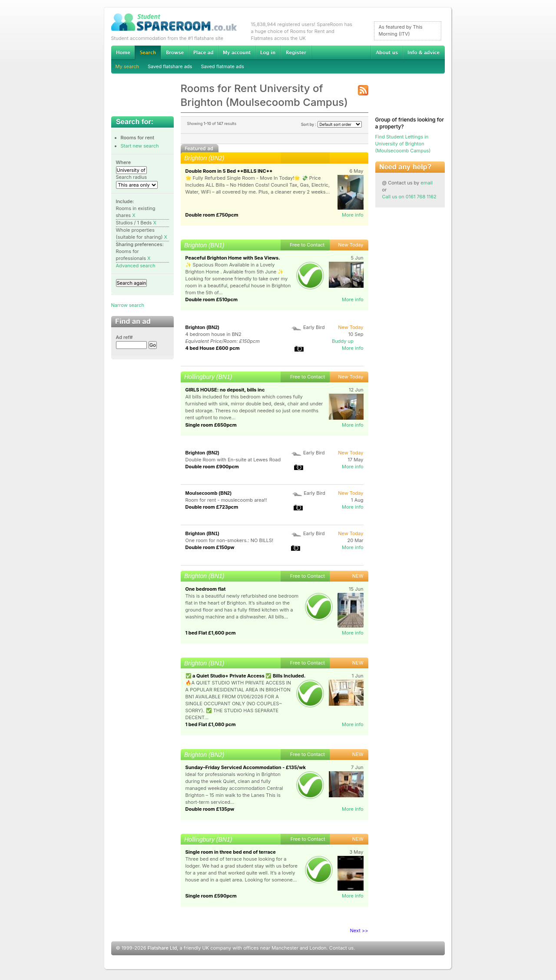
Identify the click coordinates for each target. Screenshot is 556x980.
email (427, 183)
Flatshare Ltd (162, 948)
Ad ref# (124, 337)
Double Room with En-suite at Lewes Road (233, 460)
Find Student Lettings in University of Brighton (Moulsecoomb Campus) (403, 144)
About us (387, 53)
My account (237, 53)
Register (296, 53)
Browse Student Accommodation (175, 53)
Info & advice (424, 53)
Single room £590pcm (211, 896)
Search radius (132, 177)
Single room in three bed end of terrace (231, 852)
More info (353, 215)
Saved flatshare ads (170, 66)
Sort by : (331, 124)
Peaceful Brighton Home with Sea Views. (233, 258)
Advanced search (136, 266)
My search (127, 66)
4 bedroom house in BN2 (213, 334)
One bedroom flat (206, 589)
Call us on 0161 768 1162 (409, 197)
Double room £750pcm (212, 215)
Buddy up (343, 341)
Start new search (140, 146)
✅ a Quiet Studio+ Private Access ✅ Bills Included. (246, 676)
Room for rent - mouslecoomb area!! (226, 500)
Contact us (341, 948)
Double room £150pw (210, 547)
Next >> (359, 931)
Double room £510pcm (212, 299)
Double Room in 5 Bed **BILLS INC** (229, 171)
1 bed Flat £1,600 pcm (211, 633)
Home (123, 53)
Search (148, 53)
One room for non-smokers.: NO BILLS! (230, 540)
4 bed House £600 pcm (213, 348)
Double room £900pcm (212, 467)
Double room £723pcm (212, 507)
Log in (268, 53)
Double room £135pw (210, 809)
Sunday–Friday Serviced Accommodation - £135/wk (246, 767)
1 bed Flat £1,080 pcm (211, 724)
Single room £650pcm (211, 425)
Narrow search (128, 305)
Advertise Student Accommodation (203, 53)
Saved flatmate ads (222, 66)
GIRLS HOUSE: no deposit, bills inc (225, 390)
